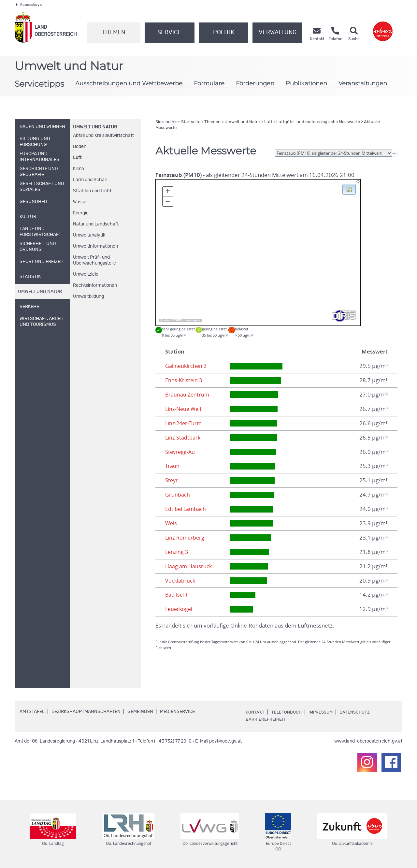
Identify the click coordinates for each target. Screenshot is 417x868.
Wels (171, 523)
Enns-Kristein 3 (184, 380)
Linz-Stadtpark (183, 438)
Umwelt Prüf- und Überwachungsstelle (94, 260)
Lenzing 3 (177, 552)
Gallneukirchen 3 (187, 366)
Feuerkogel (180, 609)
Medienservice (177, 712)
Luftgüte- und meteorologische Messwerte (318, 122)
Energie (81, 213)
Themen (114, 33)
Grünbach (178, 495)
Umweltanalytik (89, 235)
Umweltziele (86, 274)
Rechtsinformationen (95, 285)
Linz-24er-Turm (184, 423)
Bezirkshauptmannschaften (86, 712)
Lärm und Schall (90, 180)
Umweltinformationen (95, 246)
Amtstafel (32, 712)
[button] (349, 189)
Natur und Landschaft (96, 224)
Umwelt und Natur (95, 127)
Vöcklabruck (180, 581)
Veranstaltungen (363, 83)
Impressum (323, 712)
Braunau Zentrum (188, 395)
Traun (172, 466)
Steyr (172, 480)
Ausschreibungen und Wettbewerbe (129, 83)
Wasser (80, 202)
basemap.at (192, 320)
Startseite (191, 122)
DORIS (177, 320)
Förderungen (255, 83)
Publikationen (306, 83)
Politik (224, 33)
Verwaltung (278, 33)
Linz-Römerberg (186, 538)
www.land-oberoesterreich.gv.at (368, 741)
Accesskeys (29, 5)
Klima (79, 169)
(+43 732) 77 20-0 (173, 741)
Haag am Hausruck (189, 566)
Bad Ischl (176, 595)
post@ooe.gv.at (225, 741)
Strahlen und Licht (92, 191)
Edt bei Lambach (186, 509)
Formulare (209, 83)
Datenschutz (359, 712)
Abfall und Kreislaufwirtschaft (103, 136)
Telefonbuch (287, 712)
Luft (77, 158)
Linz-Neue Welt (185, 409)
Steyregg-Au (181, 452)
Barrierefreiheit (266, 719)
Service (169, 33)
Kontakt (255, 712)
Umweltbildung (88, 297)
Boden (80, 147)
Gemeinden (140, 712)
